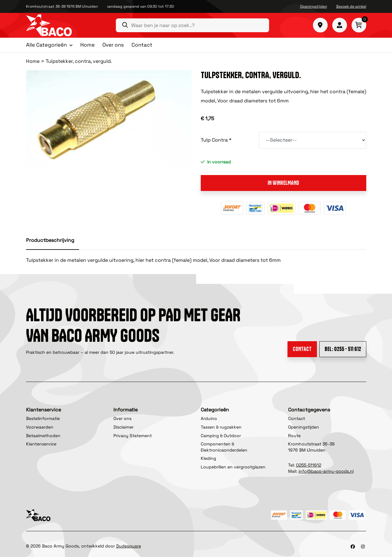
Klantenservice (41, 444)
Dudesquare (129, 546)
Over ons (113, 45)
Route (294, 436)
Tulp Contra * (216, 140)
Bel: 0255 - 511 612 (343, 349)
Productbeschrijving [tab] (50, 240)
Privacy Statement (133, 436)
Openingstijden (314, 6)
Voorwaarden (40, 427)
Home (88, 45)
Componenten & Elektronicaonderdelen (224, 447)
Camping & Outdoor (221, 436)
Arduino (209, 418)
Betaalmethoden (43, 436)
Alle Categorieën (46, 45)
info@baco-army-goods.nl (326, 471)
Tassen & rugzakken (221, 427)
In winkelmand (283, 183)
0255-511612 (309, 465)
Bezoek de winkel (351, 6)
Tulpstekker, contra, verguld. (79, 61)
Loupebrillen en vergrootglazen (233, 467)
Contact (142, 45)
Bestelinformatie (43, 418)
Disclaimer (124, 427)
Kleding (208, 458)
